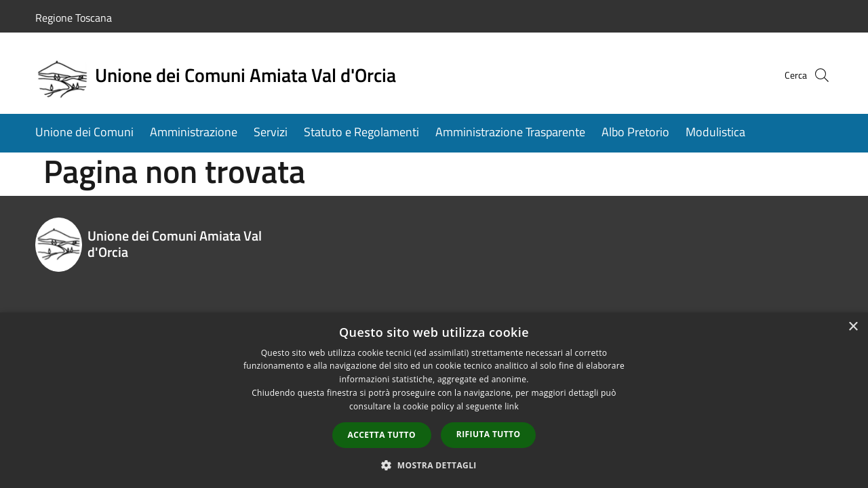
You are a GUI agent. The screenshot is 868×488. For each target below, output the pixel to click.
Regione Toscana (74, 18)
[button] (434, 465)
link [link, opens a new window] (512, 406)
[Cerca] (816, 75)
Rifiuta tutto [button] (489, 434)
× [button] (853, 327)
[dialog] (434, 400)
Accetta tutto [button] (382, 435)
